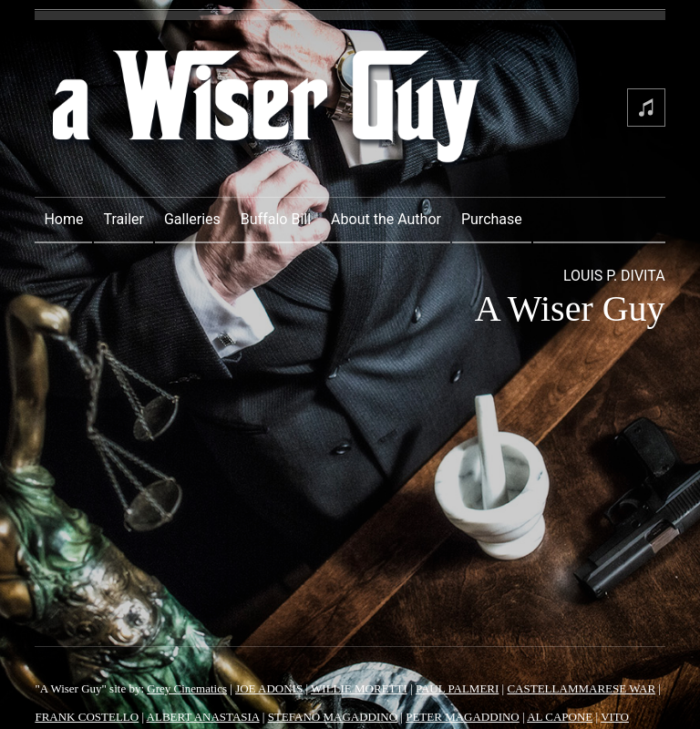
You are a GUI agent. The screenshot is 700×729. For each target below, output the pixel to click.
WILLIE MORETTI (359, 688)
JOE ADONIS (269, 688)
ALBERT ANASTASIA (203, 717)
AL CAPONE (560, 717)
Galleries (192, 219)
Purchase (492, 219)
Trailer (123, 219)
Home (63, 219)
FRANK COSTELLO (87, 717)
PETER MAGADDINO (463, 717)
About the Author (386, 219)
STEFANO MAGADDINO (333, 717)
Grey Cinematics (187, 688)
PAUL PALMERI (457, 688)
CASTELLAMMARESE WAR (581, 688)
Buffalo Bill (276, 219)
